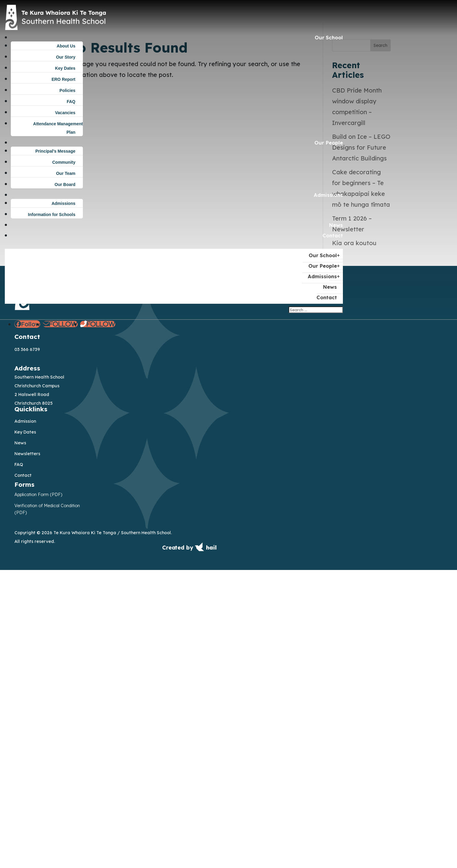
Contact (333, 235)
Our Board (65, 184)
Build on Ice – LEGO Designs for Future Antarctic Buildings (361, 445)
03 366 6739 (27, 647)
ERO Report (64, 79)
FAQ (71, 102)
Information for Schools (52, 215)
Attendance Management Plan (58, 128)
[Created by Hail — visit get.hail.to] (189, 847)
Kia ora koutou (354, 541)
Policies (67, 90)
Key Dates (65, 68)
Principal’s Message (55, 151)
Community (64, 162)
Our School (329, 37)
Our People (329, 143)
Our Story (66, 57)
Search (380, 343)
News (336, 225)
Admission (25, 719)
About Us (66, 46)
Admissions (328, 195)
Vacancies (65, 113)
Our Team (66, 173)
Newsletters (27, 751)
